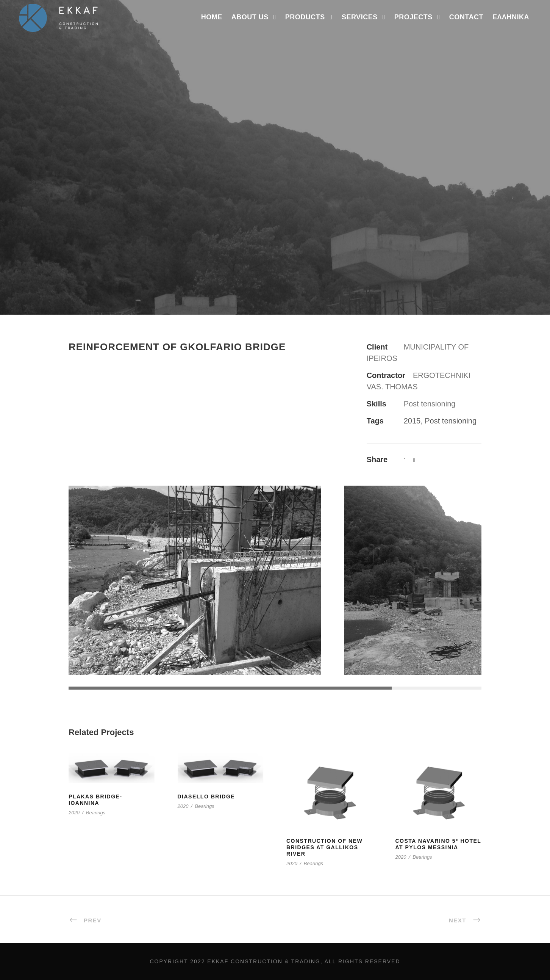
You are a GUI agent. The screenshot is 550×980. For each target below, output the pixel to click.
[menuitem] (511, 23)
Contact (466, 17)
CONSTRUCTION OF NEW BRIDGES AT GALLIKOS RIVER (324, 847)
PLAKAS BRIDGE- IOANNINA (95, 800)
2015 (412, 421)
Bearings (96, 813)
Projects (413, 17)
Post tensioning (451, 421)
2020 (74, 813)
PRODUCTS (305, 17)
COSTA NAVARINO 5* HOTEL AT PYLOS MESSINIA (438, 844)
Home (212, 17)
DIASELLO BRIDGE (206, 797)
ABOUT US (250, 17)
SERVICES (360, 17)
